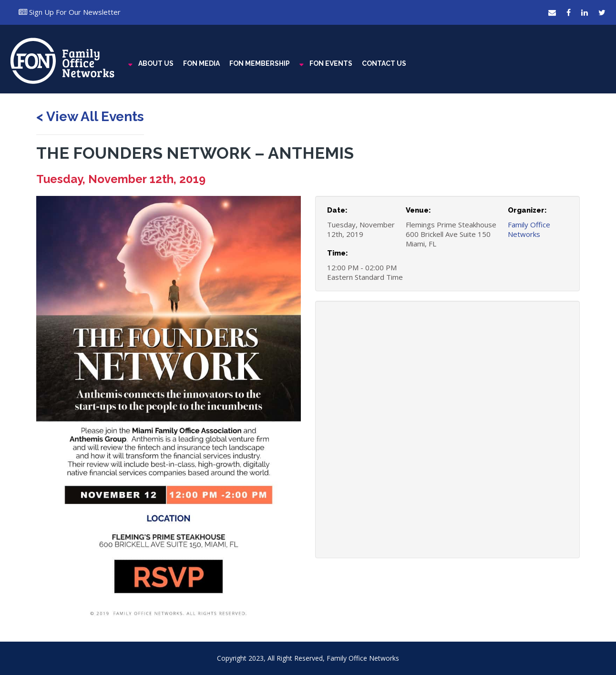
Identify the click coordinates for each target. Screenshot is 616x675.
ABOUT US (156, 63)
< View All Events (90, 117)
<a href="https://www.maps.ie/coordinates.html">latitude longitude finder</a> (447, 444)
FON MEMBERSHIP (260, 63)
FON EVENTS (331, 63)
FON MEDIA (201, 63)
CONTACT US (384, 63)
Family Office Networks (529, 229)
